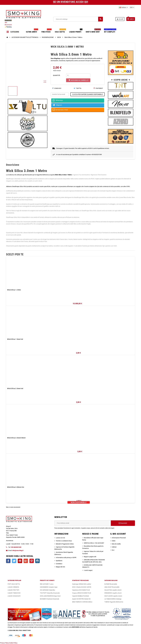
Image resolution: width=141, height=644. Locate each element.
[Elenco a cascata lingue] (123, 7)
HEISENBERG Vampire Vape (49, 587)
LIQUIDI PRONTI (76, 31)
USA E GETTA (60, 31)
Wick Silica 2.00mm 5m (16, 487)
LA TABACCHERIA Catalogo (113, 599)
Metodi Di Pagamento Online (65, 544)
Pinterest (98, 88)
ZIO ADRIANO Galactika (47, 590)
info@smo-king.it (18, 550)
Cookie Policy (13, 643)
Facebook (8, 561)
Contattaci (59, 564)
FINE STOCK (46, 31)
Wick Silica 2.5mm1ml (15, 388)
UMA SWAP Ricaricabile (112, 587)
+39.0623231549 (16, 547)
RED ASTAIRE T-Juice (47, 584)
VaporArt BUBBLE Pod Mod (80, 596)
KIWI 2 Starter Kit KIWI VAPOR (82, 587)
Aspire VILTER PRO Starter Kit (81, 599)
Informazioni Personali (119, 538)
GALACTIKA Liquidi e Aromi (113, 590)
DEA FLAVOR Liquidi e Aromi (113, 596)
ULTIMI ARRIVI (32, 31)
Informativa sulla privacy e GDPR (66, 558)
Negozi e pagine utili (90, 557)
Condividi (57, 88)
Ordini (114, 541)
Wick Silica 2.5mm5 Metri (16, 438)
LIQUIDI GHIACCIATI (14, 596)
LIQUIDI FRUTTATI (13, 590)
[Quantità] (78, 75)
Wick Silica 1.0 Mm (14, 290)
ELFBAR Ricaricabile (111, 584)
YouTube (20, 561)
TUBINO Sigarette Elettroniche (114, 602)
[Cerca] (78, 19)
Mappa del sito (60, 567)
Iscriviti (123, 523)
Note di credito (116, 544)
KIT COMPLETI (110, 31)
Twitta (77, 88)
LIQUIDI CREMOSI (13, 587)
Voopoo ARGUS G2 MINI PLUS (82, 593)
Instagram (37, 561)
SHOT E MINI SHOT (93, 31)
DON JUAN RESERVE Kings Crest (50, 596)
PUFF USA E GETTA (14, 584)
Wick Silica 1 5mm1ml (15, 339)
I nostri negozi (88, 570)
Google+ (26, 561)
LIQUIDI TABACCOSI (14, 593)
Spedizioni (59, 561)
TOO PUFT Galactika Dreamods (50, 593)
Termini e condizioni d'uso (64, 541)
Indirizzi (114, 547)
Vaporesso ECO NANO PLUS (81, 590)
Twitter (14, 561)
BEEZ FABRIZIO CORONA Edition (82, 602)
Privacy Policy (4, 643)
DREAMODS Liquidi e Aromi (113, 593)
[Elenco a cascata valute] (132, 7)
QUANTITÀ (57, 75)
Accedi (120, 19)
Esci (113, 550)
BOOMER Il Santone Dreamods (50, 599)
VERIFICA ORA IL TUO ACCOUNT (94, 543)
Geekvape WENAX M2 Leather (82, 584)
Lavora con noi (60, 538)
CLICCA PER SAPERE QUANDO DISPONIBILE (88, 94)
